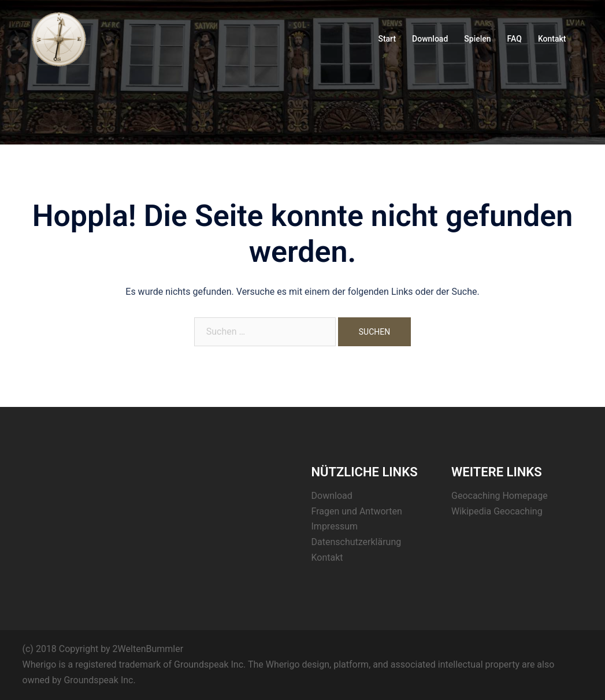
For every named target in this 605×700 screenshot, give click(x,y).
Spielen (477, 39)
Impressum (335, 526)
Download (430, 39)
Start (387, 39)
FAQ (515, 39)
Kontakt (552, 39)
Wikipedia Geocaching (497, 511)
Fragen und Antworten (357, 511)
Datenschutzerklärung (357, 542)
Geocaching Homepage (500, 496)
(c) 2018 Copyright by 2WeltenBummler (103, 649)
